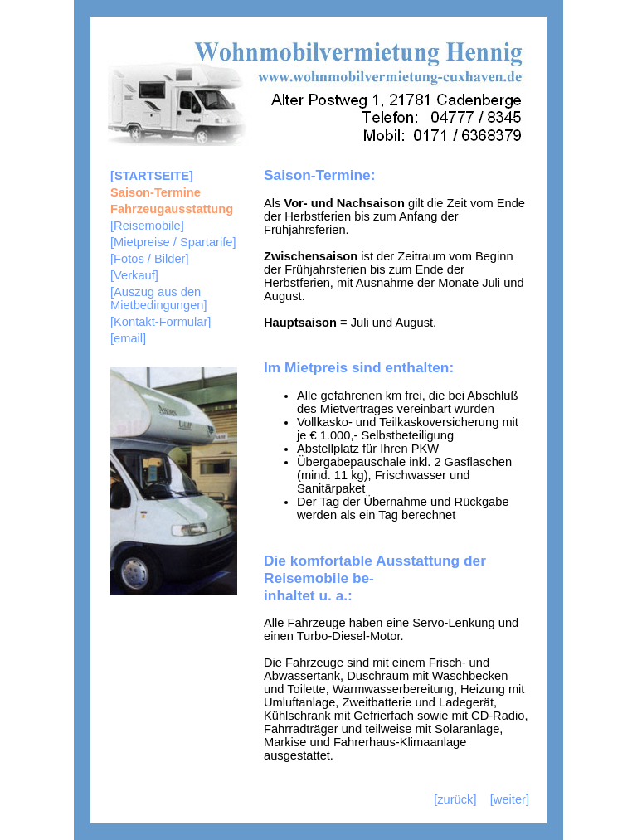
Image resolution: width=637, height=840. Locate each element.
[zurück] (455, 799)
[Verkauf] (134, 275)
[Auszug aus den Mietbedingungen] (159, 299)
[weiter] (510, 799)
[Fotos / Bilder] (150, 259)
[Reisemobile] (147, 226)
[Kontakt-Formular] (160, 322)
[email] (128, 338)
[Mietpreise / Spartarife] (173, 242)
